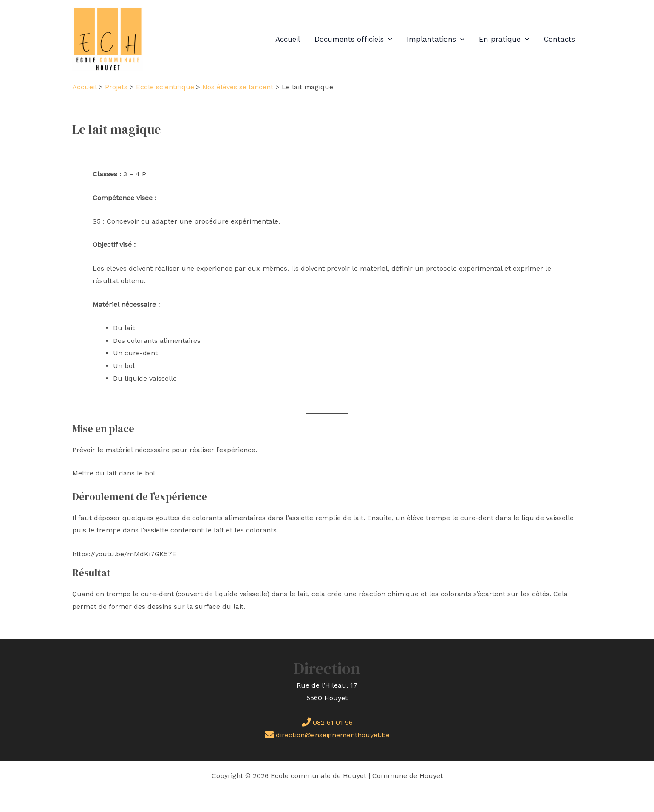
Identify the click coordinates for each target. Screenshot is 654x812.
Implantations (436, 39)
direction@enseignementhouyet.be (327, 735)
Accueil (288, 39)
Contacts (559, 39)
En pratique (504, 39)
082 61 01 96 (327, 723)
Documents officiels (353, 39)
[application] (388, 39)
